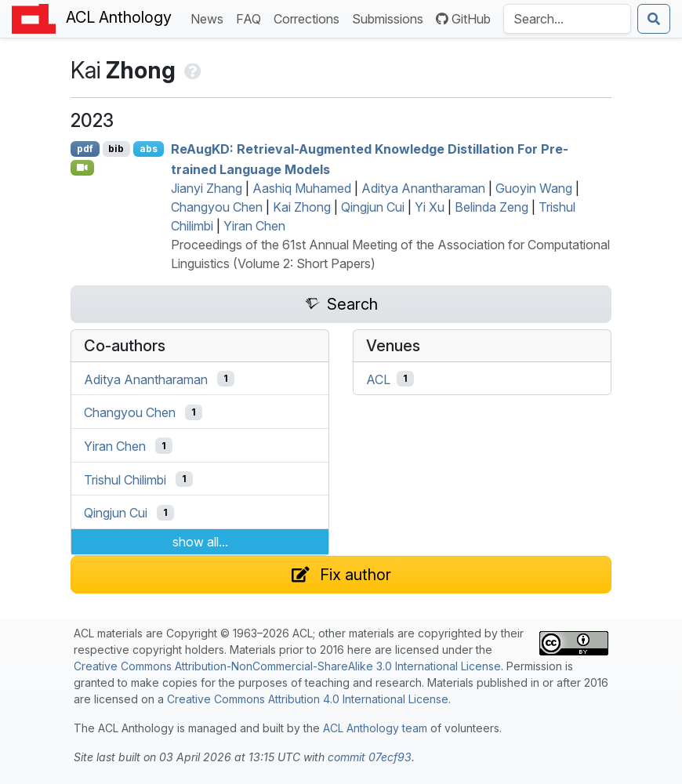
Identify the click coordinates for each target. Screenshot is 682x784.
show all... (200, 542)
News (210, 18)
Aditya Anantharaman (423, 188)
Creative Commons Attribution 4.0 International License (308, 699)
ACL (378, 379)
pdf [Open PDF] (85, 149)
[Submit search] (654, 19)
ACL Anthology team (375, 728)
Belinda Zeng (492, 207)
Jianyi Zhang (207, 188)
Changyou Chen (217, 207)
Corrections (310, 18)
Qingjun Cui (373, 207)
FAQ (252, 18)
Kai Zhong (302, 207)
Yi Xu (430, 207)
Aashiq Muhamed (302, 188)
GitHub (463, 19)
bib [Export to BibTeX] (116, 149)
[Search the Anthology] (567, 19)
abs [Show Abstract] (149, 149)
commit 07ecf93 (370, 757)
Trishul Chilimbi (125, 479)
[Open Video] (82, 168)
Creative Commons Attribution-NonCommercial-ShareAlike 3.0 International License (287, 666)
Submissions (391, 18)
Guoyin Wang (534, 188)
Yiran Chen (254, 226)
